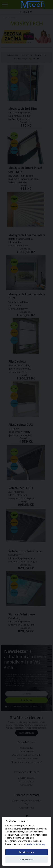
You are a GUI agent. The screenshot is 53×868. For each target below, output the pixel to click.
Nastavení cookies (36, 844)
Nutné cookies (26, 859)
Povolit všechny (27, 852)
